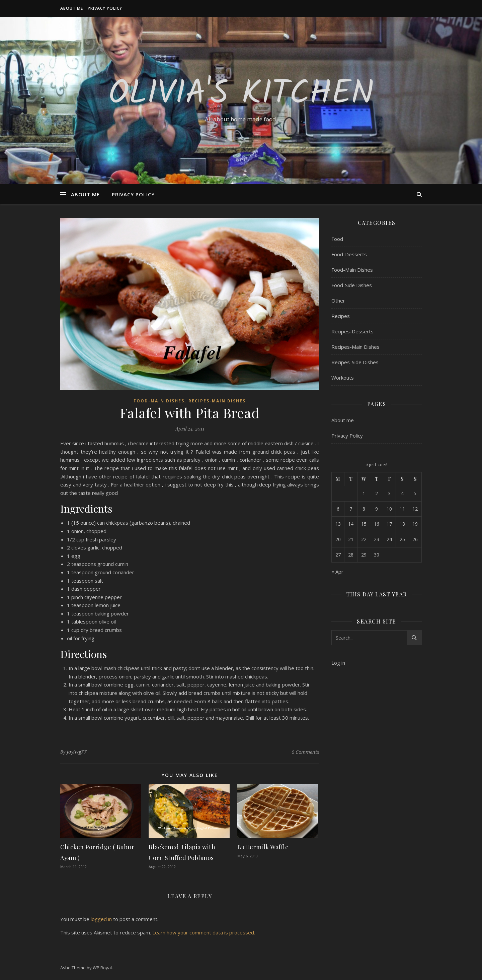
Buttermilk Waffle (263, 847)
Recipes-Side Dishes (355, 362)
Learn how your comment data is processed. (204, 932)
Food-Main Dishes (159, 401)
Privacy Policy (105, 8)
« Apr (337, 572)
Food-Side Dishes (352, 285)
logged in (101, 919)
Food (337, 239)
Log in (338, 663)
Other (338, 301)
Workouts (343, 378)
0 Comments (305, 752)
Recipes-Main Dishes (217, 401)
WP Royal (102, 968)
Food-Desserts (349, 254)
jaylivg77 (77, 752)
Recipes (341, 316)
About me (72, 8)
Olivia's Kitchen (241, 94)
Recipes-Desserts (352, 331)
